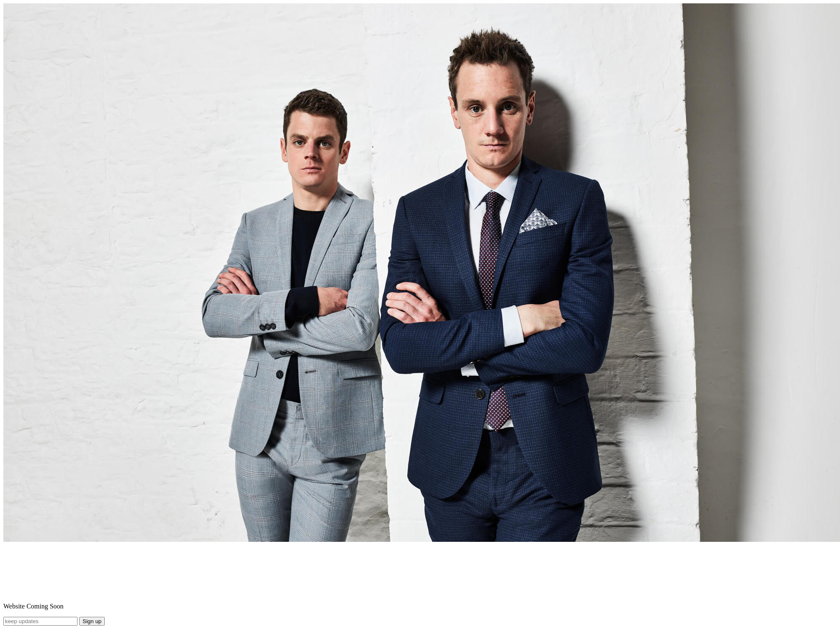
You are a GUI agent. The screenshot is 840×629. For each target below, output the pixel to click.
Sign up (92, 621)
